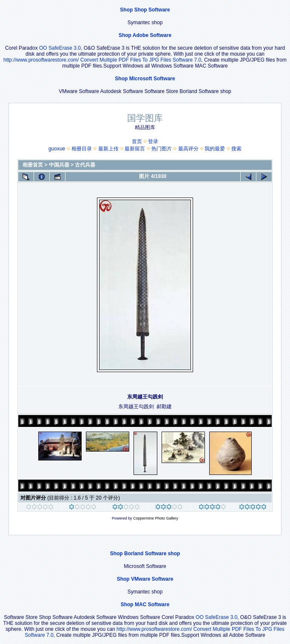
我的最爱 (215, 149)
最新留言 (135, 149)
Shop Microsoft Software (145, 79)
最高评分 (188, 149)
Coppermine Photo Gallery (156, 518)
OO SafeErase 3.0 (60, 48)
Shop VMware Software (145, 579)
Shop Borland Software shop (145, 554)
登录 (153, 141)
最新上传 (108, 149)
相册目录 (82, 149)
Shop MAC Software (145, 604)
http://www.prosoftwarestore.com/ (41, 60)
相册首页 (33, 165)
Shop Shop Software (145, 10)
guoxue (57, 149)
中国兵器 (59, 165)
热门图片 (162, 149)
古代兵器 (85, 165)
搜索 (236, 149)
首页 (137, 141)
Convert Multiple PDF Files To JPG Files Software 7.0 (141, 60)
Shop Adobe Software (145, 35)
